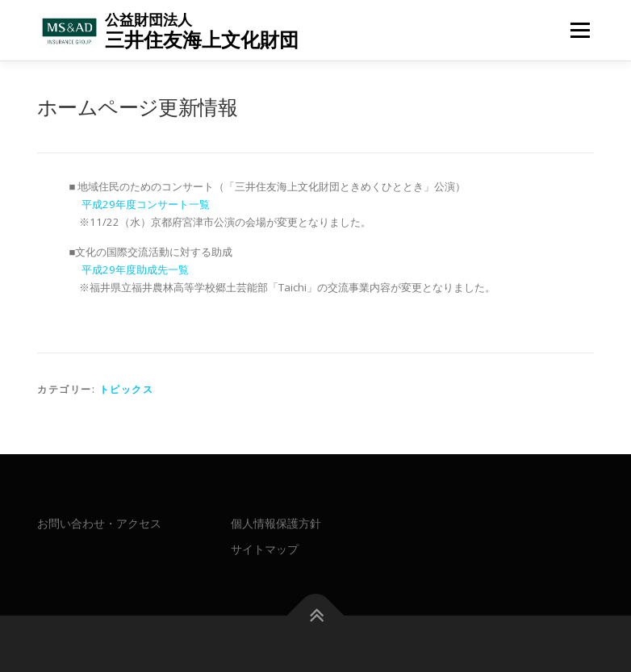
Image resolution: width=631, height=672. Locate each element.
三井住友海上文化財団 (202, 39)
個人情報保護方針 (276, 523)
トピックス (127, 389)
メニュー (580, 30)
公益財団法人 (148, 19)
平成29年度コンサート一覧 (146, 204)
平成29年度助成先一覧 (135, 269)
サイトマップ (265, 549)
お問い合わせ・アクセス (99, 523)
